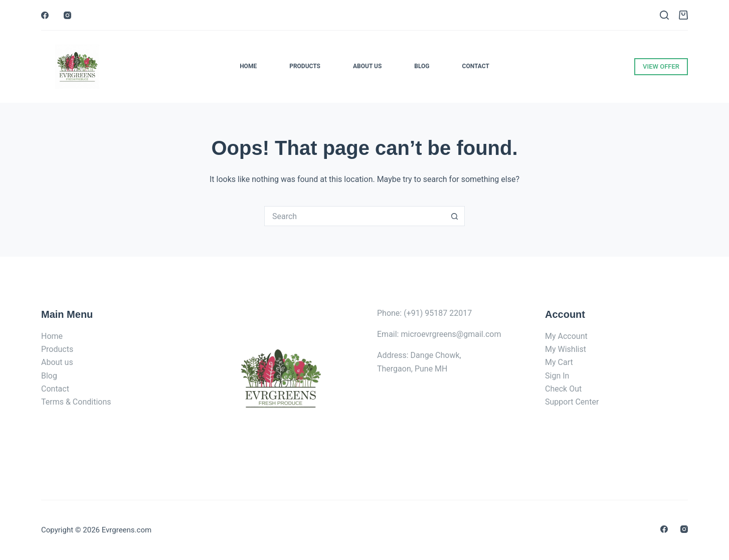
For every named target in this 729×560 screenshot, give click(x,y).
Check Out (563, 389)
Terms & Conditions (76, 402)
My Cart (559, 362)
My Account (566, 336)
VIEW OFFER (661, 66)
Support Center (572, 402)
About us (57, 362)
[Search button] (455, 216)
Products (305, 66)
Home (248, 66)
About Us (367, 66)
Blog (422, 66)
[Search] (664, 15)
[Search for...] (354, 216)
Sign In (557, 376)
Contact (476, 66)
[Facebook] (45, 15)
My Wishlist (566, 349)
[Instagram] (67, 15)
